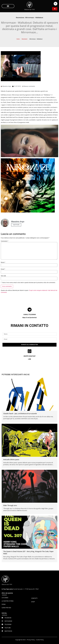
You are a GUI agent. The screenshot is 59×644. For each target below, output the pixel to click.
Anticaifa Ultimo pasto (11, 459)
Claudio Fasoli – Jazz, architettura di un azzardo (20, 413)
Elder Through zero (10, 505)
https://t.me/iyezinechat (29, 318)
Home (18, 39)
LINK (29, 359)
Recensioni (25, 39)
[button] (8, 6)
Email (3, 269)
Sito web (3, 276)
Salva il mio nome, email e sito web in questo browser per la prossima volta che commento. (29, 283)
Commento (5, 241)
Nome (3, 262)
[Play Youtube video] (29, 141)
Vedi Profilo (16, 225)
